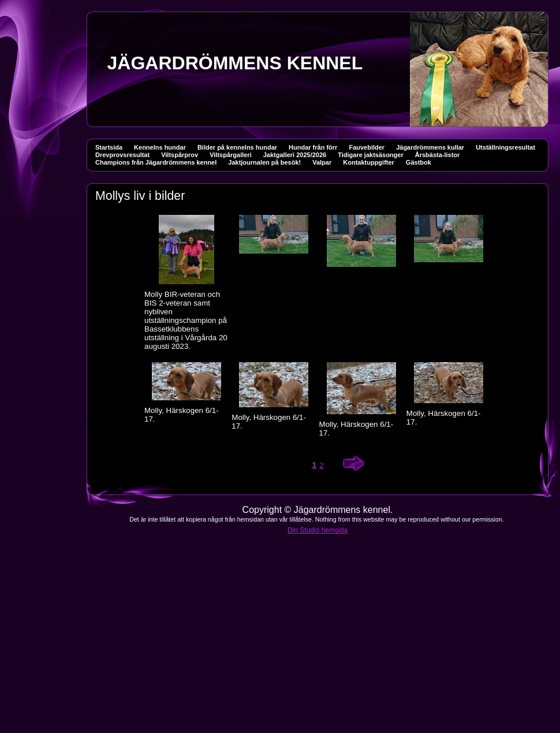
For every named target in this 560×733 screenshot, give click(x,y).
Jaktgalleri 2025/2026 (295, 155)
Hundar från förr (313, 147)
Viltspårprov (180, 155)
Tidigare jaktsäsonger (371, 155)
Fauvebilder (367, 147)
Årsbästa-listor (438, 155)
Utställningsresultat (505, 147)
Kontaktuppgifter (369, 162)
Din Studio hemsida (318, 530)
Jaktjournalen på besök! (264, 162)
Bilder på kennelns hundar (237, 147)
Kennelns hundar (160, 147)
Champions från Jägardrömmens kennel (156, 162)
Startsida (109, 147)
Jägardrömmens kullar (430, 147)
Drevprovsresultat (122, 155)
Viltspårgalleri (231, 155)
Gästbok (419, 162)
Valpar (322, 162)
